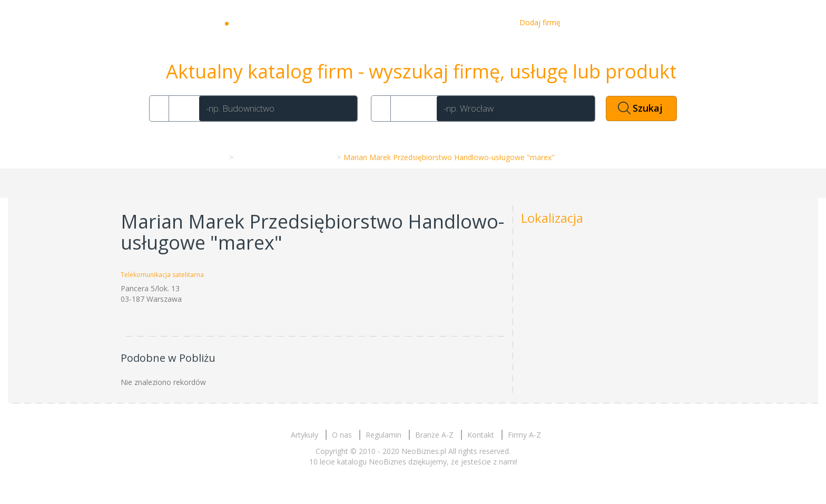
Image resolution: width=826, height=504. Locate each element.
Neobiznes (265, 23)
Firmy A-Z (524, 435)
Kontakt (489, 22)
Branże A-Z (434, 435)
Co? (182, 108)
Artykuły (408, 22)
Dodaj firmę (540, 22)
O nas (449, 22)
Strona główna (199, 157)
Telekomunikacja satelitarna (284, 157)
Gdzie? (412, 108)
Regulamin (383, 435)
